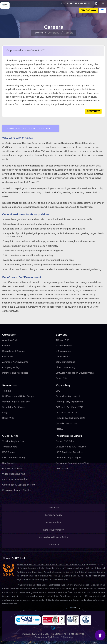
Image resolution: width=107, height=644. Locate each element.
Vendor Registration (13, 441)
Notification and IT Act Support (19, 396)
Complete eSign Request (69, 458)
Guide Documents (12, 468)
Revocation (62, 468)
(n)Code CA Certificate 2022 (70, 418)
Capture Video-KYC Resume (71, 447)
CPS (58, 391)
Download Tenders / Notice (17, 490)
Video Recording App (14, 474)
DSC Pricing (9, 452)
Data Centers (63, 357)
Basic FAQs (8, 418)
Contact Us (54, 545)
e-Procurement (64, 346)
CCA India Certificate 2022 (70, 407)
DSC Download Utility (14, 458)
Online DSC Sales (65, 441)
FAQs (5, 413)
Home (39, 33)
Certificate (8, 357)
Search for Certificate (14, 407)
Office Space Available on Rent (19, 485)
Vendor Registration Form (16, 402)
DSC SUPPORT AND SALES (76, 3)
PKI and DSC (63, 340)
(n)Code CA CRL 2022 (67, 423)
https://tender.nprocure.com (68, 596)
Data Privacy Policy (54, 530)
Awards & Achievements (15, 362)
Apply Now (93, 111)
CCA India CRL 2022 (66, 413)
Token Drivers (10, 447)
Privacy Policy (53, 522)
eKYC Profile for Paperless (70, 452)
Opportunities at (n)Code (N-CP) (26, 51)
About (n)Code (10, 340)
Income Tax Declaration (15, 479)
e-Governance (63, 351)
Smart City (61, 378)
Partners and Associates (15, 373)
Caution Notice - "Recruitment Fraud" (31, 128)
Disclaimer (54, 508)
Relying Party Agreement (69, 402)
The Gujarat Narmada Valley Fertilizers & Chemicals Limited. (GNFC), (51, 564)
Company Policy (11, 367)
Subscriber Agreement (68, 396)
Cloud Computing (65, 367)
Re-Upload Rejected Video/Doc (72, 463)
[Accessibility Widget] (100, 635)
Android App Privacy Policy (53, 537)
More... (59, 429)
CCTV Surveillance (65, 362)
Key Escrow (8, 463)
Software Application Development (75, 373)
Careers (6, 346)
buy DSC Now (88, 10)
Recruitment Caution (14, 351)
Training (7, 391)
